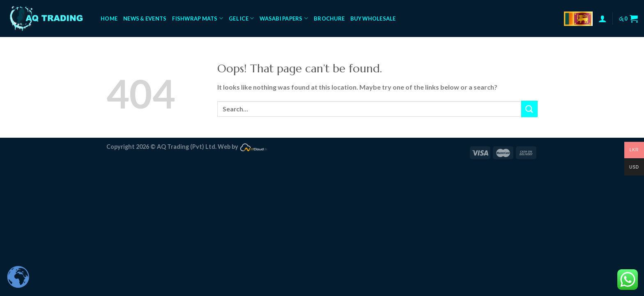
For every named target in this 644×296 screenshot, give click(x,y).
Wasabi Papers (284, 18)
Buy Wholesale (373, 18)
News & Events (145, 18)
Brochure (329, 18)
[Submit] (529, 109)
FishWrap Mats (198, 18)
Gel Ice (241, 18)
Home (109, 18)
